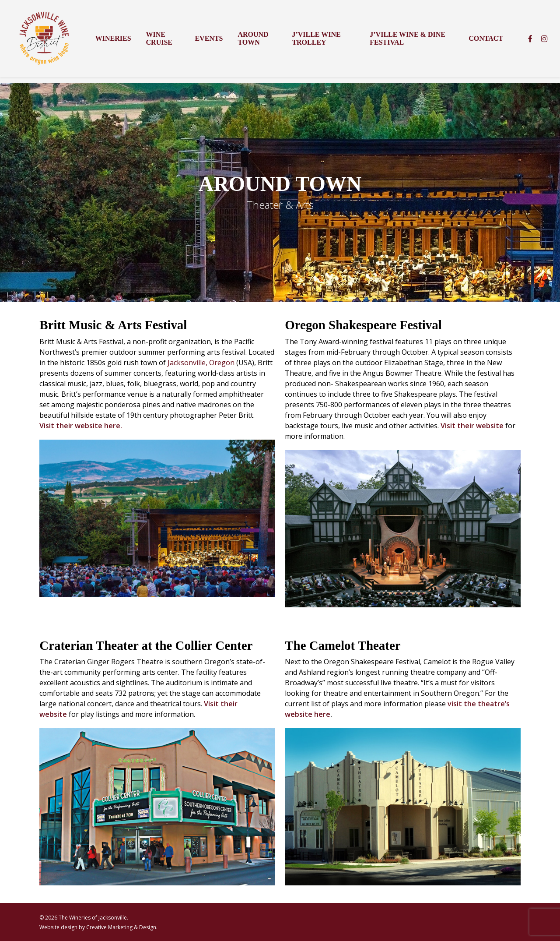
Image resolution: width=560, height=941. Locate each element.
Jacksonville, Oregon (201, 363)
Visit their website (472, 426)
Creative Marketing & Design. (122, 927)
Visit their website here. (81, 426)
